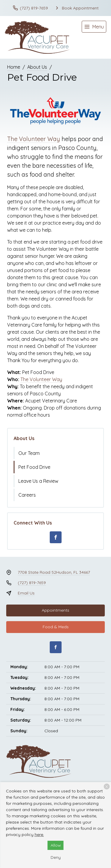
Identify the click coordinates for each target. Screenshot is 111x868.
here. (39, 835)
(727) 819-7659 (32, 583)
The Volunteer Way (34, 139)
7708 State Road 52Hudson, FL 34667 (54, 572)
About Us (37, 67)
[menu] (94, 27)
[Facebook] (56, 537)
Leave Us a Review (38, 481)
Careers (27, 495)
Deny (56, 857)
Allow (56, 845)
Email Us (26, 593)
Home (14, 67)
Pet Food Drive (34, 467)
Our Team (29, 453)
